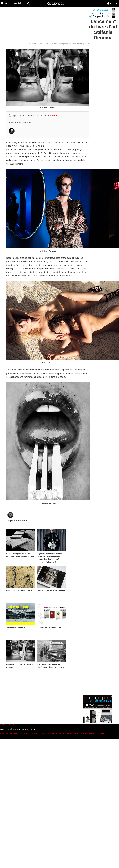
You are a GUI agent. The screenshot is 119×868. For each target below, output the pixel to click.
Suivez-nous (33, 729)
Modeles (101, 733)
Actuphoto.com (8, 725)
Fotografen (49, 733)
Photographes (6, 733)
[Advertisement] (46, 24)
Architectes (75, 733)
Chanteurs (92, 733)
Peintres (58, 733)
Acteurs (84, 733)
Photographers (19, 733)
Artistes (66, 733)
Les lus (18, 3)
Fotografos (31, 733)
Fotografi (40, 733)
